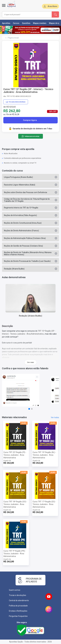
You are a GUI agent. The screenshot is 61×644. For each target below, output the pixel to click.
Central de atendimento (19, 600)
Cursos (16, 23)
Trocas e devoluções (18, 595)
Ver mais (31, 362)
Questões (26, 23)
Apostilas (6, 23)
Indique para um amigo (30, 136)
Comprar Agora (30, 120)
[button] (29, 409)
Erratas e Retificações (18, 611)
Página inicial (13, 38)
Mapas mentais (40, 23)
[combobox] (26, 14)
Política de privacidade (18, 606)
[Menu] (4, 7)
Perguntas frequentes (18, 616)
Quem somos (15, 590)
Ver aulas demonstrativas (16, 102)
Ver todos (55, 417)
